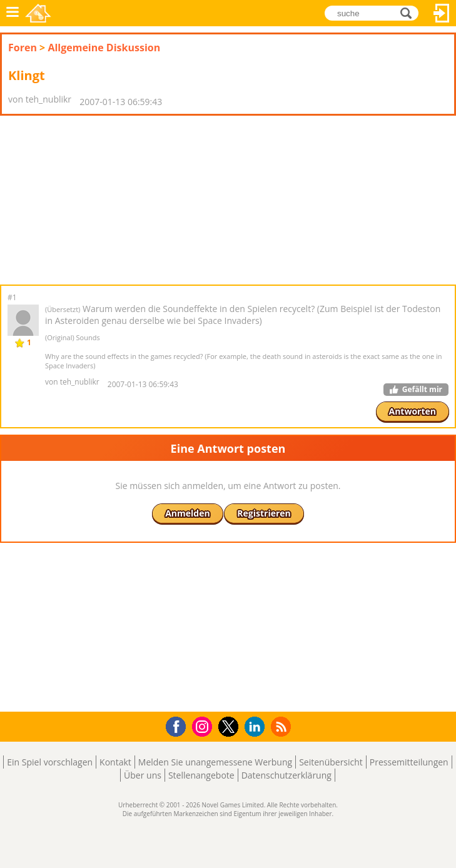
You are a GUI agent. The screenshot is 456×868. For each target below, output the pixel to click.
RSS (282, 726)
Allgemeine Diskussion (104, 48)
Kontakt (115, 762)
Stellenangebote (201, 775)
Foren (23, 48)
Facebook (179, 725)
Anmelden (442, 13)
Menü (13, 13)
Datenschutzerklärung (286, 775)
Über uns (143, 775)
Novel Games (38, 13)
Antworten (413, 411)
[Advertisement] (100, 200)
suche (409, 12)
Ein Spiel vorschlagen (50, 762)
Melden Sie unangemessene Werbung (215, 762)
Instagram (204, 726)
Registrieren (264, 513)
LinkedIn (257, 727)
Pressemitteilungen (409, 762)
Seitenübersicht (331, 762)
